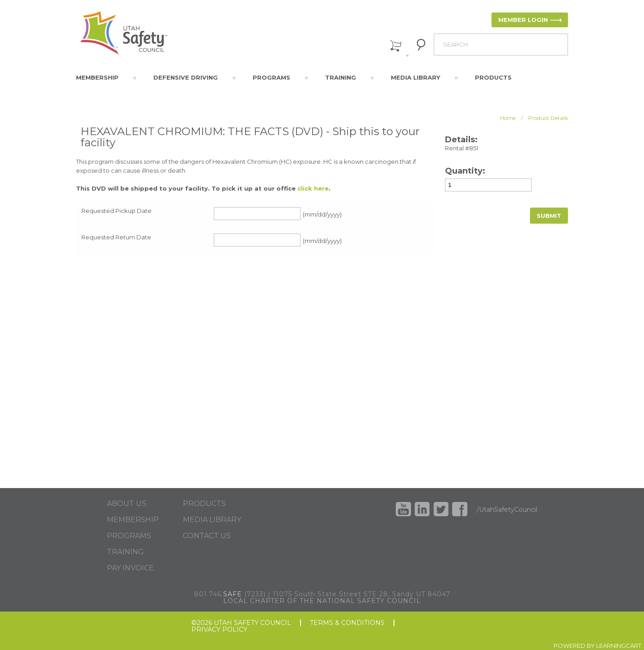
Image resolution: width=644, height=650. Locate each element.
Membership (97, 77)
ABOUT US (127, 504)
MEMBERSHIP (133, 520)
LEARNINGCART (619, 646)
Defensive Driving (186, 77)
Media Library (415, 77)
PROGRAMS (129, 536)
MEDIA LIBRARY (212, 520)
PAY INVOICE (130, 568)
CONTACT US (207, 536)
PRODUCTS (204, 504)
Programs (271, 77)
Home (508, 118)
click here (313, 188)
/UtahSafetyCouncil (507, 510)
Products (493, 77)
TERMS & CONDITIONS (347, 623)
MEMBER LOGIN (523, 20)
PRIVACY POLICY (219, 630)
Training (341, 77)
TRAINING (125, 552)
